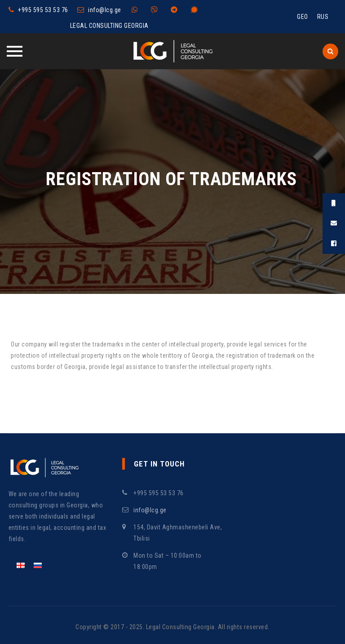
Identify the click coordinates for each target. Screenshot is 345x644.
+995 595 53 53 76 (43, 10)
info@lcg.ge (105, 10)
